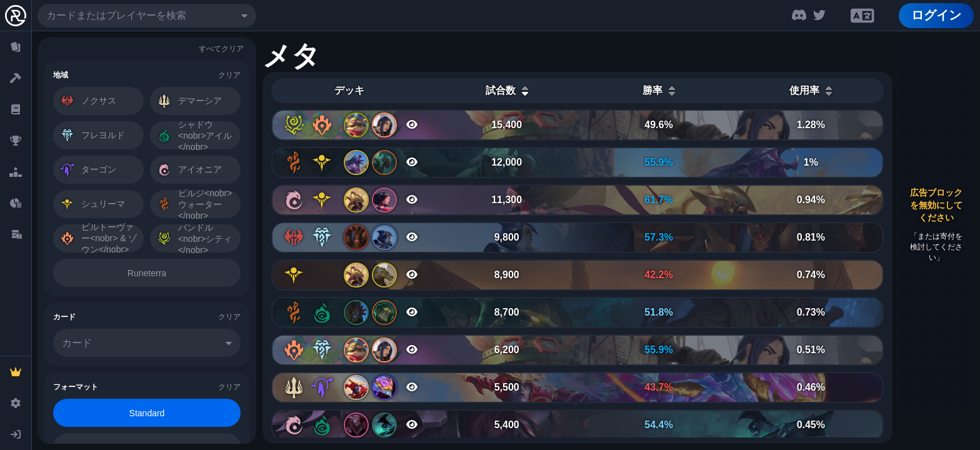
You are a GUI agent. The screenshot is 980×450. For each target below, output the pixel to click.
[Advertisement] (936, 225)
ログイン (936, 15)
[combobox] (147, 16)
